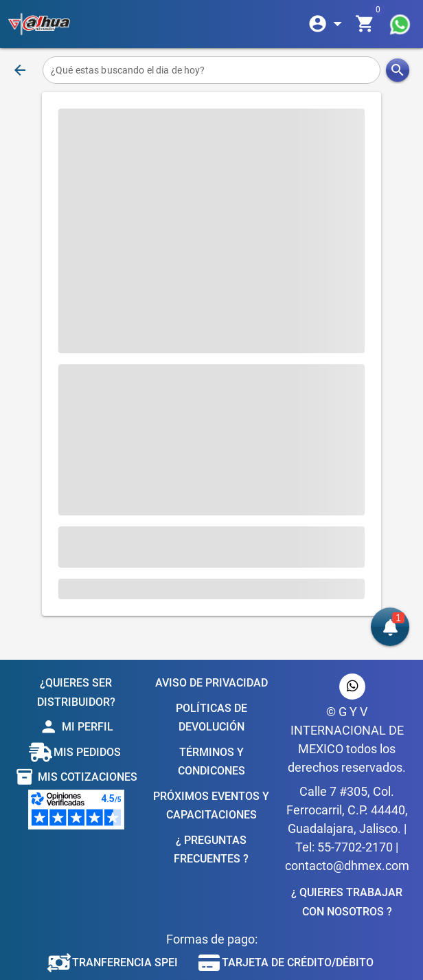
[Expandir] (328, 24)
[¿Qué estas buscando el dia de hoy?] (211, 70)
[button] (390, 627)
